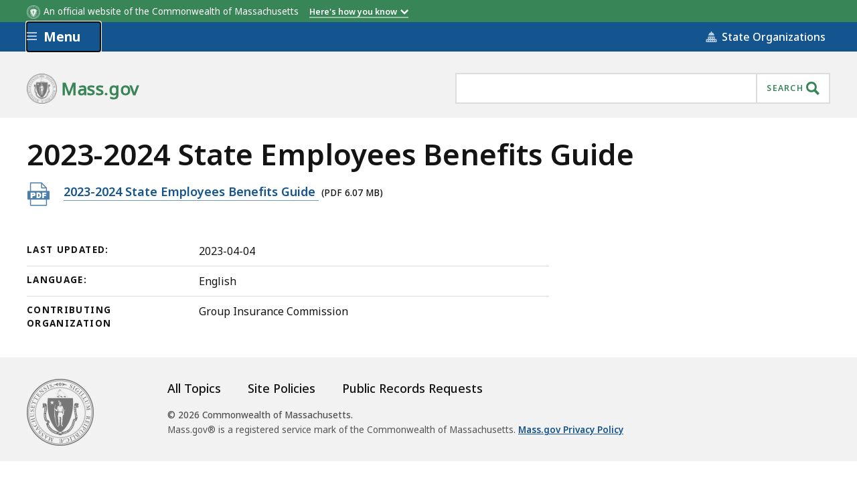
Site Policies (282, 388)
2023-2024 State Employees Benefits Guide (191, 191)
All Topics (194, 388)
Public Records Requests (412, 388)
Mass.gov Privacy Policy (571, 430)
